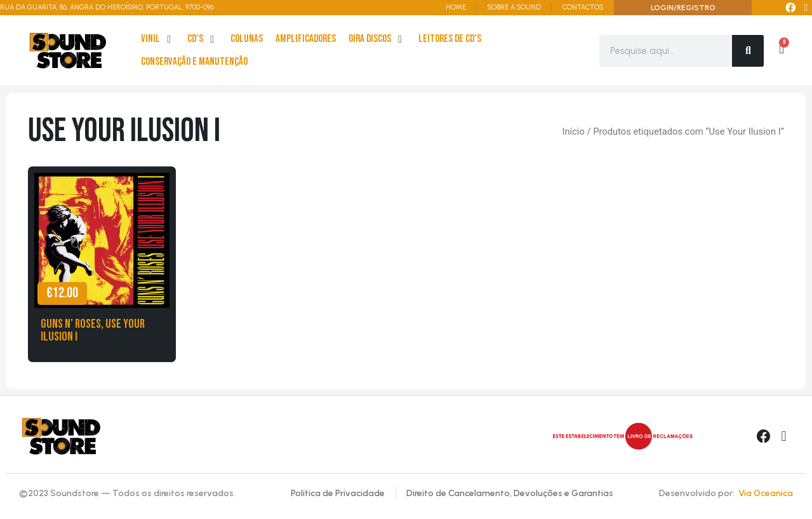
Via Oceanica (766, 493)
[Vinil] (158, 39)
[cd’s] (203, 39)
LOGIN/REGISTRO (683, 8)
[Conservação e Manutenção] (194, 62)
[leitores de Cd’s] (450, 39)
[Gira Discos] (377, 39)
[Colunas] (247, 39)
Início (573, 131)
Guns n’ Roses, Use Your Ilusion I (93, 330)
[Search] (748, 51)
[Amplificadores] (306, 39)
